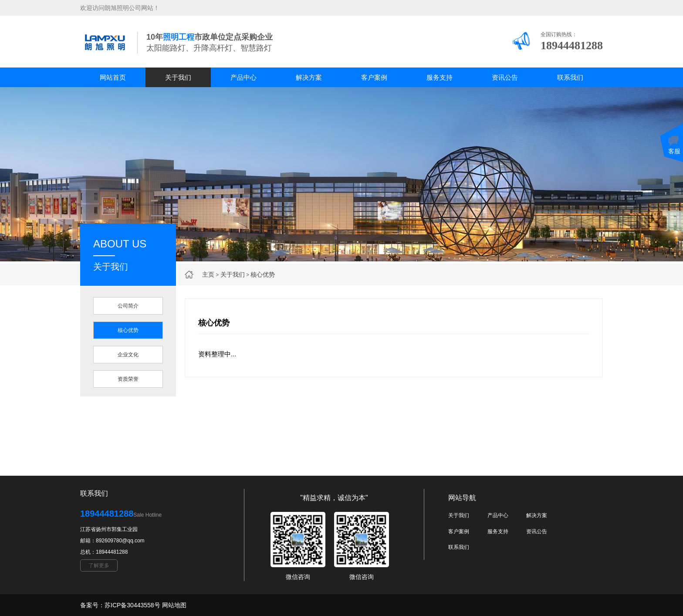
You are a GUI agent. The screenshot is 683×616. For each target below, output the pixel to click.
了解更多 (99, 565)
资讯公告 (505, 77)
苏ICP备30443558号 (132, 605)
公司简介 (128, 306)
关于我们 (178, 77)
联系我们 (570, 77)
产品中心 (243, 77)
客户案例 (374, 77)
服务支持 (440, 77)
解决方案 (309, 77)
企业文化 (128, 355)
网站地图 (174, 605)
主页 (208, 274)
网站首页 (113, 77)
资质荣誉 (128, 379)
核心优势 (263, 274)
